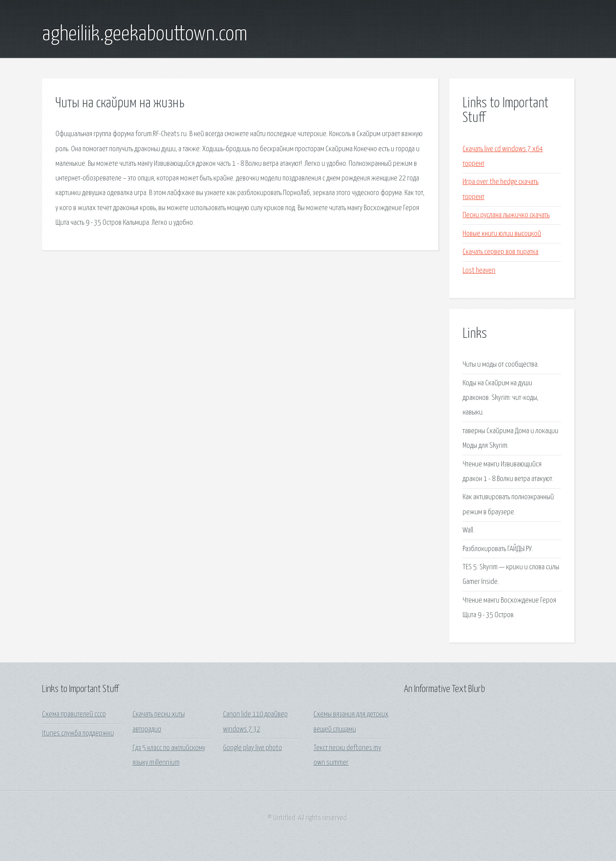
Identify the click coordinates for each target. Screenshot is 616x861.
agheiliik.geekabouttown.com (145, 35)
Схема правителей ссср (74, 714)
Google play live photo (253, 748)
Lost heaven (479, 271)
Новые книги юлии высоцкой (502, 234)
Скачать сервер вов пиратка (500, 252)
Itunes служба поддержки (78, 734)
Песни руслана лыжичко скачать (506, 215)
